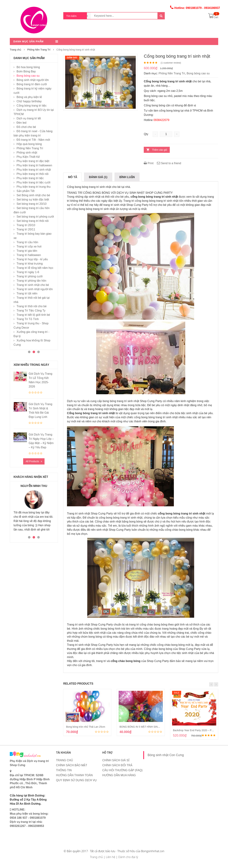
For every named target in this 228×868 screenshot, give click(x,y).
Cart (216, 17)
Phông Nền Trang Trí (39, 50)
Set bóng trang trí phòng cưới (35, 217)
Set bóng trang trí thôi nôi (33, 221)
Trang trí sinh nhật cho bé (33, 285)
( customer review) (171, 63)
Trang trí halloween (29, 255)
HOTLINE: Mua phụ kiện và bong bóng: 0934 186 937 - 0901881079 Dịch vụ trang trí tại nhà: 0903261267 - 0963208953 (29, 818)
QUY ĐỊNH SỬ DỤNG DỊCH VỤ (77, 780)
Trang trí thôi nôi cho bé (32, 306)
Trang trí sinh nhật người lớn (35, 289)
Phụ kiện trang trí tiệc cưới (33, 182)
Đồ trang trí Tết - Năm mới (33, 140)
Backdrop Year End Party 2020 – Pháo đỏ (196, 730)
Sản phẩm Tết (26, 191)
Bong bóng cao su (198, 73)
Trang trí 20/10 (26, 225)
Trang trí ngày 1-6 (28, 272)
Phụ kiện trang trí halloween (34, 165)
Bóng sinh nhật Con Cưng (166, 755)
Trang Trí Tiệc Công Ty (31, 311)
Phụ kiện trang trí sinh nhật (34, 170)
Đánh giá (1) (98, 177)
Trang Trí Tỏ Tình (28, 319)
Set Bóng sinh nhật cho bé (33, 195)
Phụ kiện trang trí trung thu (34, 187)
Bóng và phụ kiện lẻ (29, 97)
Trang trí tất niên (27, 293)
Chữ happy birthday (29, 101)
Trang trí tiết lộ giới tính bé (33, 315)
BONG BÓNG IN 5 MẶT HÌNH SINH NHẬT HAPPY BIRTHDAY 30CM (158, 727)
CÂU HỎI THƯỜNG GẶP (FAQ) (122, 770)
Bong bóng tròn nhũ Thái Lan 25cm (86, 727)
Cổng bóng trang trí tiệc (32, 106)
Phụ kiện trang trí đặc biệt (33, 161)
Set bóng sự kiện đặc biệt (33, 200)
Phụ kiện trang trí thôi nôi (33, 174)
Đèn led (21, 123)
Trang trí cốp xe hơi (29, 246)
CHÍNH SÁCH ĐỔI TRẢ (117, 765)
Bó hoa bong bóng (28, 67)
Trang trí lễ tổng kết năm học (35, 268)
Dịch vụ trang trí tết (29, 118)
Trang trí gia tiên (27, 251)
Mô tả (72, 177)
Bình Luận (127, 177)
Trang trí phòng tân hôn (31, 281)
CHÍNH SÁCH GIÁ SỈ (116, 760)
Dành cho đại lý (128, 857)
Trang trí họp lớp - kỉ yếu (32, 259)
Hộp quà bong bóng (29, 144)
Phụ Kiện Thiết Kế (28, 157)
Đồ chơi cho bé (26, 127)
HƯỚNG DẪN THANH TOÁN (74, 775)
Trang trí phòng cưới (30, 276)
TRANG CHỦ (65, 760)
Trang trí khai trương (30, 264)
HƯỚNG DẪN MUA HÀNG (119, 775)
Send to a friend (169, 163)
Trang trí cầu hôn (27, 242)
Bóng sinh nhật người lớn (33, 80)
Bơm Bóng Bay (26, 71)
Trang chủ (15, 50)
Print (149, 163)
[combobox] (77, 16)
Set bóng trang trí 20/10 (32, 204)
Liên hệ (111, 857)
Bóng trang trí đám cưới (32, 84)
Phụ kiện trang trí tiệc (30, 178)
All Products (32, 461)
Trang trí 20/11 (26, 229)
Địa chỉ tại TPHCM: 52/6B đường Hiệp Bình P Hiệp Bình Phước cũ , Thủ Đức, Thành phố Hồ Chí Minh (30, 779)
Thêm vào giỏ (160, 150)
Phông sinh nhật (27, 153)
